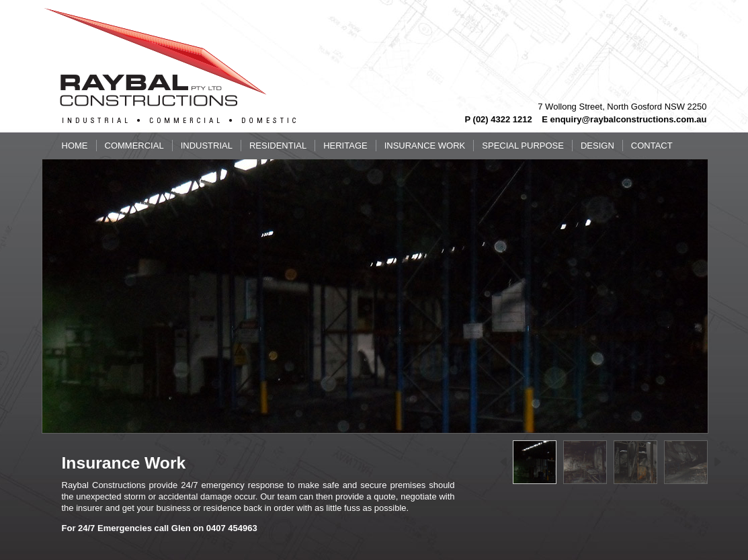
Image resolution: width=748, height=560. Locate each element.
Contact (652, 146)
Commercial (134, 146)
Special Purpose (523, 146)
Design (597, 146)
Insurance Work (425, 146)
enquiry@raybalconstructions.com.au (628, 119)
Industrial (207, 146)
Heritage (345, 146)
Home (75, 146)
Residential (278, 146)
